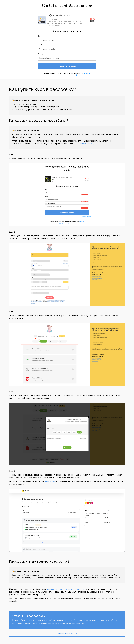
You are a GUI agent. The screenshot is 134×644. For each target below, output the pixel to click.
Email (40, 45)
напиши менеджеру (85, 143)
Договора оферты (74, 75)
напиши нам (50, 481)
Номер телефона (45, 54)
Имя (39, 36)
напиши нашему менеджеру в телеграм (66, 589)
